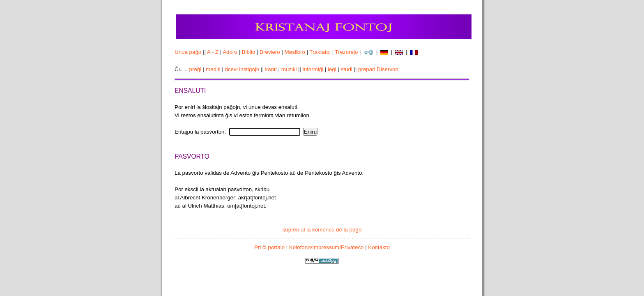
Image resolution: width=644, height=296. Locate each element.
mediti (213, 69)
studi (347, 69)
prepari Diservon (378, 69)
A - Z (213, 52)
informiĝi (313, 69)
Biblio (249, 52)
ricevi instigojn (242, 69)
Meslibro (295, 52)
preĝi (195, 69)
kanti (271, 69)
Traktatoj (320, 52)
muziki (289, 69)
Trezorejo (347, 52)
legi (332, 69)
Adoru (230, 52)
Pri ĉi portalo (269, 247)
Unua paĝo (188, 52)
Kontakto (379, 247)
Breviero (270, 52)
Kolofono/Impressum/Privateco (327, 247)
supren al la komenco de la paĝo (322, 230)
